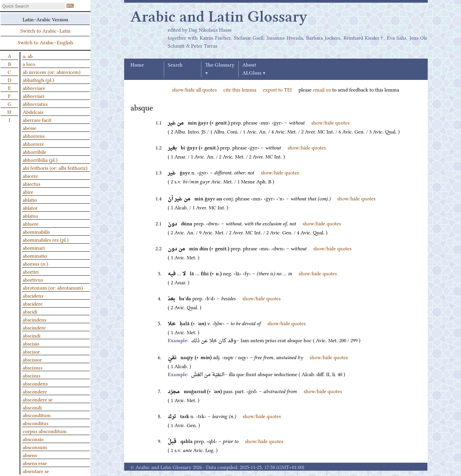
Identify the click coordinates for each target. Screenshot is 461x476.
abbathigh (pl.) (38, 80)
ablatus (30, 215)
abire (28, 191)
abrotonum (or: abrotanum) (53, 287)
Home (137, 65)
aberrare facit (37, 119)
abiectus (31, 183)
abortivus (33, 279)
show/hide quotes (330, 122)
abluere (31, 223)
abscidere (33, 303)
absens (30, 455)
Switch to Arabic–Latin (45, 30)
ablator (30, 207)
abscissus (32, 367)
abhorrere (33, 143)
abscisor (31, 351)
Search (175, 65)
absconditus (35, 423)
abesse (29, 127)
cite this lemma (240, 89)
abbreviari (33, 96)
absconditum (37, 415)
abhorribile (34, 151)
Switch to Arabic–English (45, 42)
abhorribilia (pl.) (40, 159)
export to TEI (277, 89)
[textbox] (33, 6)
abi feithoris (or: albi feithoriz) (55, 167)
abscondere (35, 391)
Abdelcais (33, 112)
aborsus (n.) (35, 263)
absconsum (35, 447)
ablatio (30, 199)
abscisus (31, 375)
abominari (34, 247)
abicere (30, 175)
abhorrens (34, 135)
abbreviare (34, 88)
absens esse (35, 463)
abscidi (30, 311)
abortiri (31, 271)
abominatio (35, 255)
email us (322, 89)
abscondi (32, 407)
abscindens (34, 319)
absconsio (33, 439)
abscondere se (38, 399)
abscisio (31, 343)
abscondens (35, 383)
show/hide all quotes (194, 89)
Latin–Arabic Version (45, 19)
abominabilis (36, 231)
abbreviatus (35, 104)
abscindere (34, 327)
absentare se (36, 471)
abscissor (32, 359)
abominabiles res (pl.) (46, 239)
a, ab (28, 56)
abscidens (33, 295)
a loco (29, 64)
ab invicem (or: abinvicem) (52, 72)
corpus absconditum (45, 431)
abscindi (31, 335)
